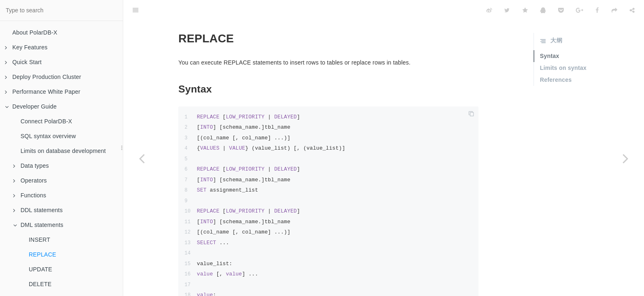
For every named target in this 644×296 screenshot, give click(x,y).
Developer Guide (31, 106)
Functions (30, 195)
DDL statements (38, 210)
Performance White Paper (43, 92)
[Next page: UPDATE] (626, 158)
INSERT (39, 240)
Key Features (26, 47)
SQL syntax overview (48, 136)
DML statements (38, 225)
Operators (30, 180)
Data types (31, 166)
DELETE (40, 284)
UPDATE (40, 269)
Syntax (549, 35)
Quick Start (23, 62)
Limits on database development (63, 151)
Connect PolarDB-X (46, 121)
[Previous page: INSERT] (142, 158)
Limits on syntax (563, 47)
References (556, 59)
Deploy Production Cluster (43, 77)
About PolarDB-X (35, 32)
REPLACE (43, 254)
